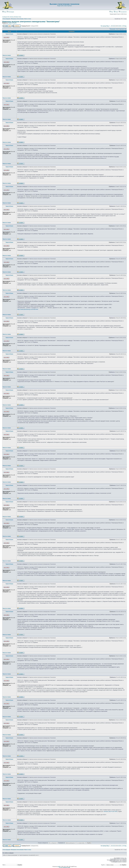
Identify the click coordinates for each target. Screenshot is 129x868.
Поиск (116, 12)
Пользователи (123, 12)
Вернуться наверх (7, 55)
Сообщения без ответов (8, 17)
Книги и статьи (28, 19)
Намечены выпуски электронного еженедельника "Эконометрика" (31, 22)
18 (123, 26)
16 (121, 26)
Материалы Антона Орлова (17, 19)
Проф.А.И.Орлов (12, 23)
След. (125, 26)
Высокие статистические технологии (64, 4)
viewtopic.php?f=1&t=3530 (110, 811)
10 (112, 26)
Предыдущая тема (114, 29)
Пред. (108, 26)
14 (118, 26)
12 (115, 26)
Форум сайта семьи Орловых (64, 6)
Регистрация (10, 12)
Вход (4, 12)
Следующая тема (122, 29)
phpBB (59, 867)
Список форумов (6, 19)
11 (113, 26)
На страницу (104, 26)
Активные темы (18, 17)
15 (119, 26)
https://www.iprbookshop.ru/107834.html (28, 309)
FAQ (111, 12)
